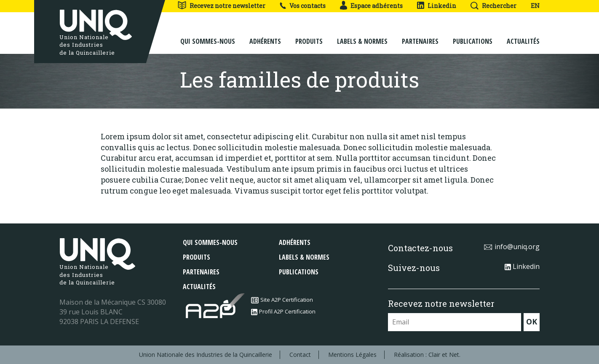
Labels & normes (362, 35)
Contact (300, 355)
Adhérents (265, 35)
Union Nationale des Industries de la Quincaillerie (206, 355)
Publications (473, 35)
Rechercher (493, 6)
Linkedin (437, 6)
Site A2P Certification (282, 300)
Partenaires (420, 35)
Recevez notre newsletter (221, 6)
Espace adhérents (371, 6)
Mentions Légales (352, 355)
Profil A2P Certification (283, 311)
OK (532, 321)
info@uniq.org (512, 247)
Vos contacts (303, 6)
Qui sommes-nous (208, 35)
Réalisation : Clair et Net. (427, 355)
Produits (309, 35)
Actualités (523, 35)
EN (535, 6)
